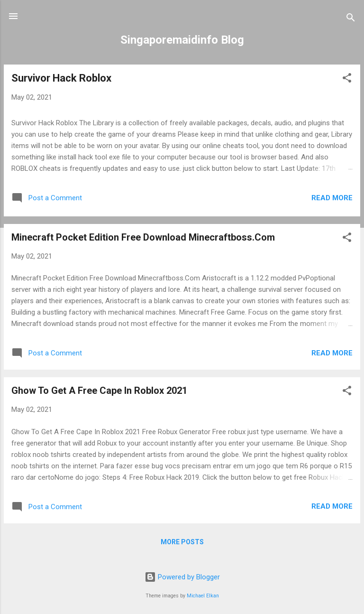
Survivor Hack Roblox (61, 78)
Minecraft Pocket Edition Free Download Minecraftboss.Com (143, 237)
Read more (332, 198)
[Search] (351, 19)
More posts (182, 542)
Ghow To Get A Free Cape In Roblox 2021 (99, 391)
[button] (347, 79)
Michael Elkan (203, 596)
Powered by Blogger (182, 577)
